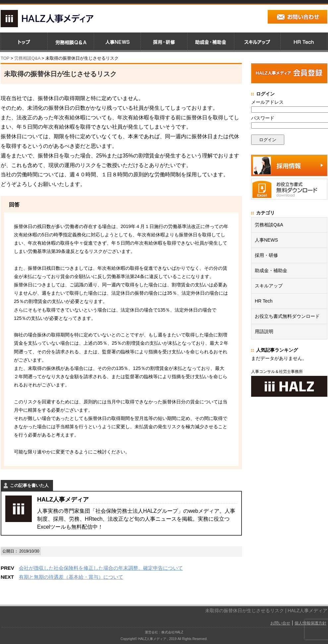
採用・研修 (266, 255)
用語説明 (264, 331)
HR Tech (264, 301)
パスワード (263, 118)
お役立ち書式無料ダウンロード (287, 316)
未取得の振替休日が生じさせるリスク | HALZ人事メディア (266, 611)
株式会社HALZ (172, 632)
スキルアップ (269, 286)
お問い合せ (280, 623)
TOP (5, 58)
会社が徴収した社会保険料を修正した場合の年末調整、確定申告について (101, 568)
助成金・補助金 (271, 270)
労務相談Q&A (27, 58)
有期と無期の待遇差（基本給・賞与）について (71, 577)
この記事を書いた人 (29, 485)
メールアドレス (267, 102)
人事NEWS (266, 240)
